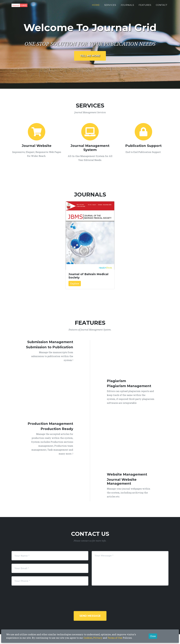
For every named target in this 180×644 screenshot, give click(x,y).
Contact (162, 7)
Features (145, 7)
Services (110, 7)
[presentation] (94, 594)
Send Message (90, 616)
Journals (127, 7)
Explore (75, 283)
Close (153, 636)
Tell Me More (90, 56)
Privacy (98, 638)
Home (96, 7)
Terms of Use (115, 638)
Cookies (88, 638)
